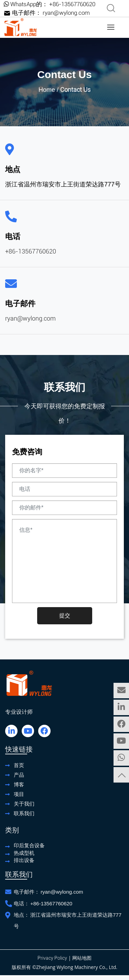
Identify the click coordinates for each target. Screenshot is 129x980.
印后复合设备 (29, 845)
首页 (19, 765)
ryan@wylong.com (66, 13)
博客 (19, 784)
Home (47, 90)
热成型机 (24, 853)
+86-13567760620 (72, 4)
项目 (19, 794)
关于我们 (24, 804)
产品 (19, 775)
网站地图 (82, 958)
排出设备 (24, 860)
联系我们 (24, 813)
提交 (65, 616)
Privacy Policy (52, 958)
